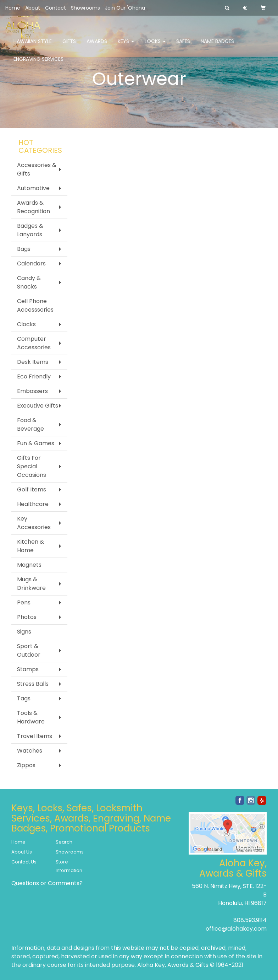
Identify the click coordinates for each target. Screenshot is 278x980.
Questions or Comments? (47, 883)
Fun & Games (36, 443)
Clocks (26, 324)
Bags (24, 249)
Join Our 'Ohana (125, 8)
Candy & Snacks (29, 282)
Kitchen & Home (30, 546)
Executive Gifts (38, 406)
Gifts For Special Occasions (32, 466)
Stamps (28, 669)
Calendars (31, 263)
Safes (183, 46)
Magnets (29, 565)
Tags (24, 698)
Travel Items (35, 736)
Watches (30, 751)
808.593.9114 (250, 920)
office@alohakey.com (236, 929)
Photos (27, 617)
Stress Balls (33, 684)
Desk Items (33, 362)
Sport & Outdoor (29, 650)
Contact (55, 8)
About (33, 8)
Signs (24, 632)
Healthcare (33, 504)
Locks (155, 46)
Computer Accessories (34, 343)
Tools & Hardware (31, 717)
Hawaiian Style (33, 46)
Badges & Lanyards (30, 230)
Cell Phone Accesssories (35, 305)
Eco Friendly (34, 376)
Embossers (32, 391)
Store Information (69, 866)
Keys (126, 46)
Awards (97, 46)
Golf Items (32, 489)
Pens (24, 602)
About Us (22, 852)
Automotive (33, 188)
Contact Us (24, 862)
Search (64, 842)
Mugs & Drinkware (31, 584)
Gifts (69, 46)
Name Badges (217, 46)
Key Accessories (34, 523)
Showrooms (85, 8)
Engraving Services (38, 64)
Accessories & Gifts (37, 169)
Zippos (26, 765)
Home (13, 8)
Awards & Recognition (34, 207)
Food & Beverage (30, 424)
